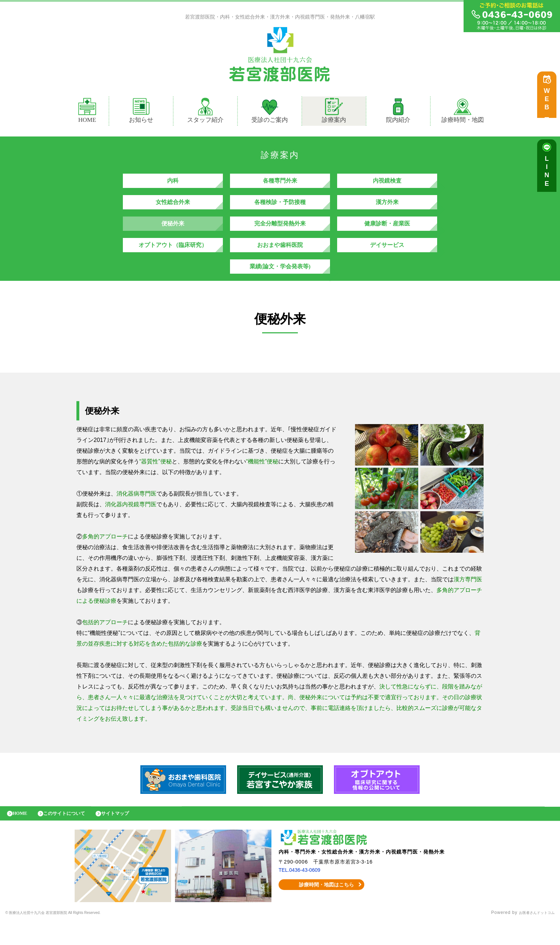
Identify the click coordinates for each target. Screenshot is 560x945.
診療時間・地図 (463, 112)
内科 (173, 184)
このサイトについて (72, 835)
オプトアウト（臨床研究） (173, 259)
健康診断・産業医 (387, 234)
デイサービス (387, 259)
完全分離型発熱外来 (280, 234)
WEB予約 (549, 104)
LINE (549, 175)
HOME (87, 112)
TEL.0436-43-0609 (302, 893)
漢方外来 (387, 209)
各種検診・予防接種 (280, 209)
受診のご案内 (270, 112)
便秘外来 (173, 234)
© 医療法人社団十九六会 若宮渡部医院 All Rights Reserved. (70, 936)
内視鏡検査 (387, 184)
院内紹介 (398, 112)
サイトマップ (130, 835)
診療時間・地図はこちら (322, 908)
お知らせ (141, 112)
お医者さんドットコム (531, 936)
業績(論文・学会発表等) (280, 284)
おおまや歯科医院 (280, 259)
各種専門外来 (280, 184)
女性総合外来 (173, 209)
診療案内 (337, 112)
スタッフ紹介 (205, 112)
